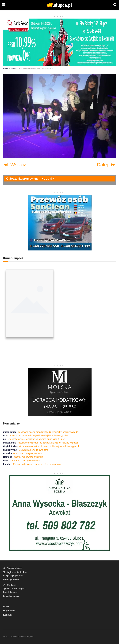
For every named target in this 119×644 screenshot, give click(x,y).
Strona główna (13, 568)
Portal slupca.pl (10, 592)
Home (6, 69)
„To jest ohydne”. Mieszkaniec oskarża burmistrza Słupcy (37, 439)
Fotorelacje (16, 69)
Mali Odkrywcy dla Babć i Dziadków (38, 69)
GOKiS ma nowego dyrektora (33, 450)
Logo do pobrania (11, 596)
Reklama (10, 585)
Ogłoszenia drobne (15, 572)
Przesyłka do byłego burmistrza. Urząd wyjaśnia (37, 464)
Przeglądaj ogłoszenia (13, 576)
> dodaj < (48, 178)
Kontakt (7, 615)
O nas (6, 606)
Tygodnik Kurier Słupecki (15, 588)
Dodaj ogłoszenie (11, 579)
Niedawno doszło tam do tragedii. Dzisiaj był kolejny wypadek (49, 432)
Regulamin (9, 611)
